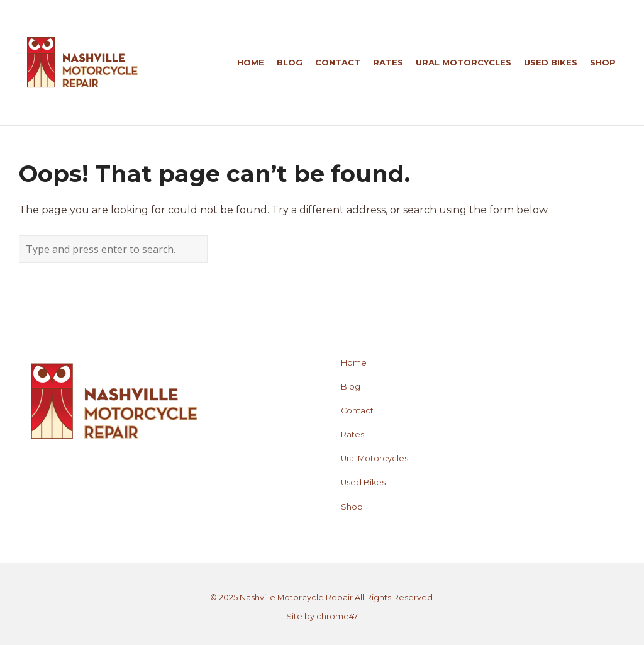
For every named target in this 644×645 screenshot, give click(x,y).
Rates (353, 435)
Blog (351, 387)
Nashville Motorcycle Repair (296, 597)
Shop (352, 507)
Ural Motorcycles (375, 458)
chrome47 (337, 616)
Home (354, 363)
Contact (357, 411)
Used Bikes (363, 482)
